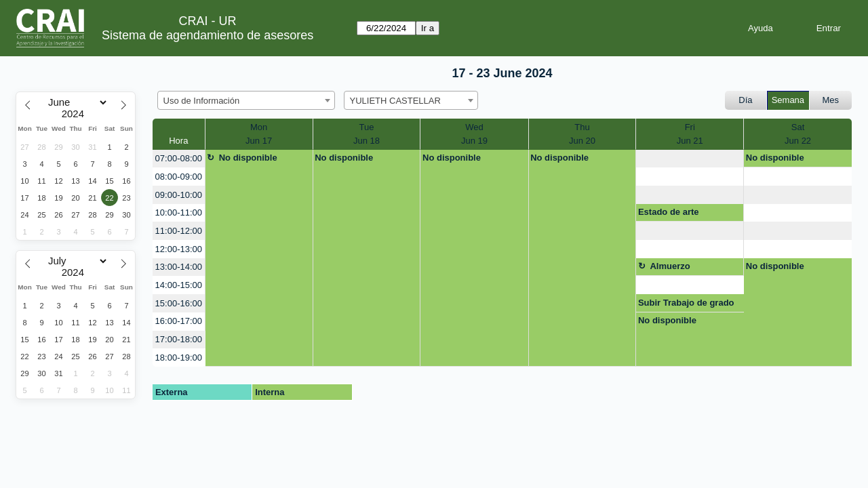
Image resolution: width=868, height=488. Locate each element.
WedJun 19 (474, 134)
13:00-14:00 (179, 267)
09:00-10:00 (179, 195)
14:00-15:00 (179, 285)
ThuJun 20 (582, 134)
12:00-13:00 (179, 249)
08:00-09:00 (179, 177)
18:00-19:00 (179, 358)
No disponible (248, 158)
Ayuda (761, 28)
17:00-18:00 (179, 339)
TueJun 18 (367, 134)
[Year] (76, 114)
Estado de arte (669, 212)
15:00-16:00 (179, 303)
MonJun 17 (259, 134)
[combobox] (246, 100)
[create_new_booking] (690, 159)
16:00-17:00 (179, 321)
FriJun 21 (690, 134)
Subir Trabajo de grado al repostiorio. (686, 305)
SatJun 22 (798, 134)
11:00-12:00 (179, 231)
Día (745, 100)
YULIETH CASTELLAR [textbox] (395, 101)
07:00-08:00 (179, 158)
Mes (831, 100)
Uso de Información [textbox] (202, 101)
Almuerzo (670, 266)
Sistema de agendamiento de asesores (208, 35)
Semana (788, 100)
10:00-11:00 (179, 212)
